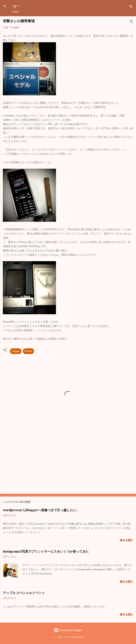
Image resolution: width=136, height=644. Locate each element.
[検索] (131, 7)
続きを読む (127, 540)
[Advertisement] (68, 463)
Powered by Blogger (68, 630)
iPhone (28, 351)
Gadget (16, 351)
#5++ (16, 6)
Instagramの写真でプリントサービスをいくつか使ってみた (46, 551)
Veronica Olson (77, 637)
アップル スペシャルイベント (24, 593)
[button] (131, 22)
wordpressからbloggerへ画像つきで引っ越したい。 (41, 510)
